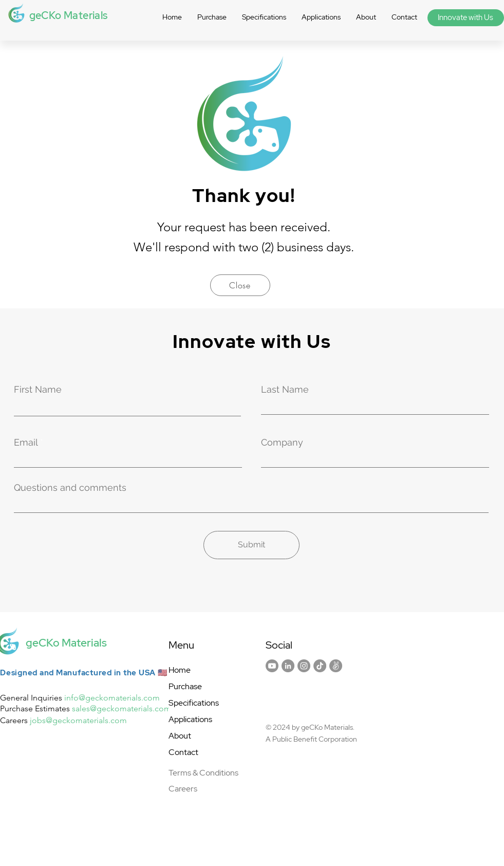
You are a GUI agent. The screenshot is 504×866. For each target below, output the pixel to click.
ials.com (112, 720)
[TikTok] (320, 666)
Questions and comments (70, 488)
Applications (190, 719)
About (180, 736)
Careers (183, 789)
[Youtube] (272, 666)
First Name (38, 390)
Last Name (285, 390)
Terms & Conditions (203, 773)
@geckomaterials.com (119, 698)
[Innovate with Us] (466, 18)
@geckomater (71, 720)
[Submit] (251, 545)
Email (26, 443)
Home (180, 670)
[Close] (240, 285)
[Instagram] (304, 666)
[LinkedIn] (288, 666)
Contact (183, 752)
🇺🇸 (163, 673)
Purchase (185, 686)
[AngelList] (336, 666)
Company (282, 443)
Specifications (194, 703)
